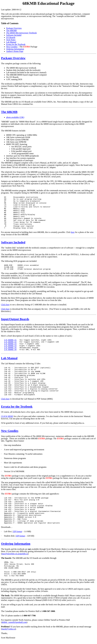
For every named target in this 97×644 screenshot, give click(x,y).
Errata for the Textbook (16, 44)
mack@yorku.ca (8, 632)
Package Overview (14, 28)
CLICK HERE (7, 416)
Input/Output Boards (15, 319)
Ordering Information (15, 49)
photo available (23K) (15, 117)
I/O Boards (11, 37)
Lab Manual (11, 42)
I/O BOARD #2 (10, 342)
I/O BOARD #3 (10, 344)
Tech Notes (11, 40)
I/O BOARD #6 (10, 350)
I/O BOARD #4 (10, 346)
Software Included (14, 35)
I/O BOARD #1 (10, 340)
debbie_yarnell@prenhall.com (14, 625)
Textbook (21, 33)
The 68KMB (11, 30)
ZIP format (17, 531)
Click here (5, 305)
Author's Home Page (15, 51)
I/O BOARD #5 (10, 348)
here (73, 232)
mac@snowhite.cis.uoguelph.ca (15, 554)
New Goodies (12, 47)
